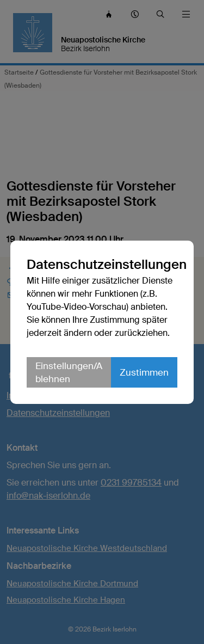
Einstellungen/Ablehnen (69, 372)
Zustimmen (144, 372)
